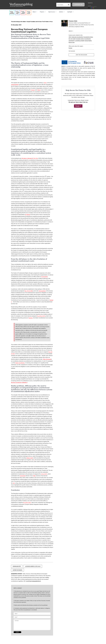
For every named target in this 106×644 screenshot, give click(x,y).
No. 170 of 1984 (29, 291)
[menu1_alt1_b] (17, 11)
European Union (80, 39)
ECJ (69, 39)
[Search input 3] (62, 5)
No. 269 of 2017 (27, 502)
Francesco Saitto (73, 21)
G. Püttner (28, 215)
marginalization (15, 84)
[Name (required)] (32, 614)
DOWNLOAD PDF (17, 566)
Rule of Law (72, 42)
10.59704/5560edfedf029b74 (33, 581)
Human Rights (88, 41)
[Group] (21, 3)
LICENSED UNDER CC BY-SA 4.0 (33, 566)
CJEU (70, 37)
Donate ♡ (78, 106)
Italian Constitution (20, 363)
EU (71, 39)
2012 (45, 83)
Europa (70, 48)
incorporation (44, 277)
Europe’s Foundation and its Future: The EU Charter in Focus (40, 22)
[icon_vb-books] (29, 11)
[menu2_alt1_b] (23, 11)
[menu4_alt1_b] (12, 11)
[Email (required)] (32, 617)
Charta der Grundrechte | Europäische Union (82, 37)
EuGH (74, 39)
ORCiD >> (71, 31)
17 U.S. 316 (35, 158)
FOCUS (63, 66)
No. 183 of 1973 (41, 316)
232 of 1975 (44, 474)
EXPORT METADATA (17, 570)
